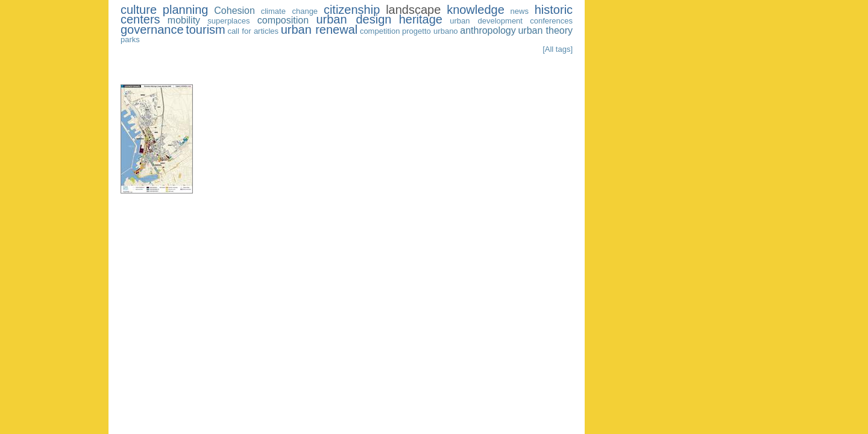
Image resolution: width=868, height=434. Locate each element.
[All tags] (558, 49)
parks (130, 39)
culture (139, 10)
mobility (184, 20)
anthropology (488, 30)
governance (152, 30)
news (520, 11)
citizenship (352, 10)
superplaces (228, 21)
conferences (551, 21)
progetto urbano (430, 31)
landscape (413, 10)
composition (283, 20)
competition (380, 31)
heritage (421, 19)
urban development (486, 21)
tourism (206, 30)
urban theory (545, 30)
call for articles (253, 31)
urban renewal (319, 30)
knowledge (476, 10)
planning (186, 10)
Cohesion (234, 11)
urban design (354, 19)
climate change (289, 11)
